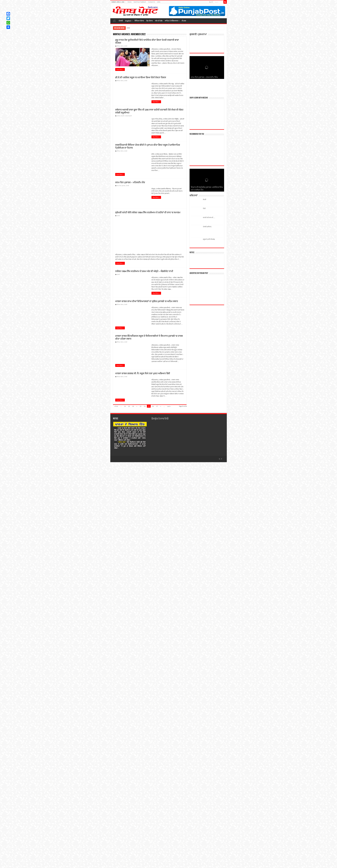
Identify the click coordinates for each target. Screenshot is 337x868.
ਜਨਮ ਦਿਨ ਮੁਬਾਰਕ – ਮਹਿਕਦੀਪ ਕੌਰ (130, 182)
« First (116, 548)
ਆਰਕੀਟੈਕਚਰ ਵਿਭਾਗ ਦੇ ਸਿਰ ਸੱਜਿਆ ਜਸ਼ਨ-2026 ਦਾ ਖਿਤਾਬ (143, 28)
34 (145, 548)
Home (130, 2)
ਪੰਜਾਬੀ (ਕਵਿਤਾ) (207, 227)
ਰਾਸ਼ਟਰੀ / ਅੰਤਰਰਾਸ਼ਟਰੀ (126, 116)
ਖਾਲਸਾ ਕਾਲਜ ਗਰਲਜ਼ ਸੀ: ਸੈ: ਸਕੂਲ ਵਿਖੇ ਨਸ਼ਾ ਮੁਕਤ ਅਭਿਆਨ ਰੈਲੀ (143, 515)
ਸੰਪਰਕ (184, 21)
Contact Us (152, 2)
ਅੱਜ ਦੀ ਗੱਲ (159, 21)
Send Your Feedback (140, 2)
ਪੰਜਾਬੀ (121, 21)
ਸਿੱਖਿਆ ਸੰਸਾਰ (139, 21)
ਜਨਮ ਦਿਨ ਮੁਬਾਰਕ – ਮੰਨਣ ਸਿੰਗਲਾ (203, 77)
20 (129, 548)
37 (157, 548)
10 (125, 548)
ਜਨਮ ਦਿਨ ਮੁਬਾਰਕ (121, 186)
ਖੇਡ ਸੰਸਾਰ (149, 21)
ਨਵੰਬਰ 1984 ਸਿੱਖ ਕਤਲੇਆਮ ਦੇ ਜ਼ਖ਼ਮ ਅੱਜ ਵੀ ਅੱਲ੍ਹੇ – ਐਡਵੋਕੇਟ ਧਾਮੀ (144, 413)
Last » (169, 548)
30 (133, 548)
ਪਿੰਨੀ (204, 209)
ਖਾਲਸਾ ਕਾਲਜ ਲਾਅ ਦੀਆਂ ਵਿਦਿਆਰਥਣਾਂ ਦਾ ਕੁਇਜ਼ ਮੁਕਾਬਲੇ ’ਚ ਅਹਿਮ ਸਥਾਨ (147, 443)
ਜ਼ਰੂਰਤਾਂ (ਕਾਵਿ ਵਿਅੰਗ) (209, 239)
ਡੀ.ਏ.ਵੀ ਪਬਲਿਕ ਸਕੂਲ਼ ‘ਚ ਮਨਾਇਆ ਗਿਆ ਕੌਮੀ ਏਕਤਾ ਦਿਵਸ (141, 77)
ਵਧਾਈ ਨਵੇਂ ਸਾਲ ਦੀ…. (209, 218)
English (128, 21)
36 (153, 548)
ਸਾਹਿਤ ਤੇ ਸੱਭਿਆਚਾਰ (171, 21)
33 (141, 548)
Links (159, 2)
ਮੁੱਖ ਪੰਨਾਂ (114, 21)
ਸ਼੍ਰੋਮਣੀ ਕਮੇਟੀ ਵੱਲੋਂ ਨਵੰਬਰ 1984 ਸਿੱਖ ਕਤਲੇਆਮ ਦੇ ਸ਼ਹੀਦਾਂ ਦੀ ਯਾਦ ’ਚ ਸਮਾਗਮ (148, 212)
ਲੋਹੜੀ (205, 200)
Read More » (120, 69)
